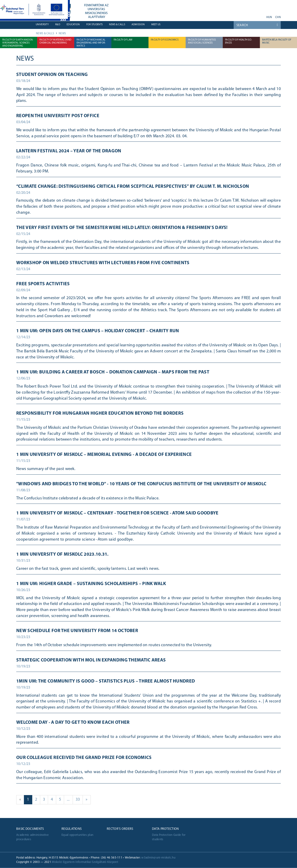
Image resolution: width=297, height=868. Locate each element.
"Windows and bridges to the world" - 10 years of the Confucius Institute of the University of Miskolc (141, 484)
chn (278, 17)
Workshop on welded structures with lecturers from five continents (103, 263)
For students (95, 25)
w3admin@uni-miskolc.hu (158, 858)
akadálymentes (261, 16)
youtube (234, 16)
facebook (243, 16)
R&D (58, 25)
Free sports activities (43, 284)
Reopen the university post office (58, 116)
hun (269, 17)
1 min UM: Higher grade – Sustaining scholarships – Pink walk (91, 584)
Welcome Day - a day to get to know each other (73, 723)
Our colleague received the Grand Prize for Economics (84, 758)
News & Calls (117, 25)
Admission (138, 25)
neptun (225, 16)
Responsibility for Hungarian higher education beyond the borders (100, 414)
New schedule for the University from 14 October (77, 631)
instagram (255, 16)
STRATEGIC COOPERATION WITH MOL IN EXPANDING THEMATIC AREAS (91, 660)
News (62, 34)
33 (79, 799)
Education (73, 25)
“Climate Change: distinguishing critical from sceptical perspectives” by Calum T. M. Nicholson (133, 187)
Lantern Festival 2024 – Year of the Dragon (69, 151)
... (70, 799)
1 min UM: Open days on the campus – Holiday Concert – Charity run (98, 331)
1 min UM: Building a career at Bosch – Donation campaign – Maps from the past (113, 372)
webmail (219, 16)
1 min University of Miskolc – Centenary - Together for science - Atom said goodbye (117, 513)
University (42, 25)
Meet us (156, 25)
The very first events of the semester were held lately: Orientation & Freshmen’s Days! (122, 228)
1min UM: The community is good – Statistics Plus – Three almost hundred (106, 681)
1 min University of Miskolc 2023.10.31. (62, 555)
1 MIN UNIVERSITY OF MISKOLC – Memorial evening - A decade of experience (104, 455)
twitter (249, 16)
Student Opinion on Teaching (52, 75)
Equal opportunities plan (77, 835)
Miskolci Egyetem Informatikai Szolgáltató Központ (85, 862)
